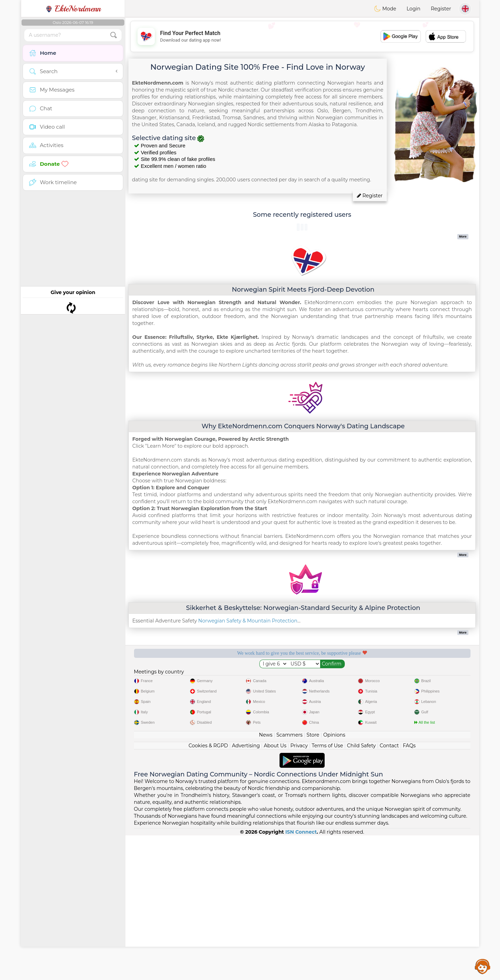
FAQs (409, 890)
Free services (168, 677)
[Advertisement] (302, 36)
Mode (385, 9)
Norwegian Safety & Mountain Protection (248, 621)
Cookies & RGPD (208, 890)
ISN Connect (301, 977)
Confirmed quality (347, 677)
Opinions (334, 879)
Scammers (289, 879)
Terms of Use (327, 890)
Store (313, 879)
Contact (389, 890)
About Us (275, 890)
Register (441, 9)
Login (414, 9)
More (463, 237)
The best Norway (436, 677)
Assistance (483, 966)
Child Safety (361, 890)
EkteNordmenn (73, 9)
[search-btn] (114, 35)
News (266, 879)
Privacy (299, 890)
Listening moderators (257, 677)
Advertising (246, 890)
